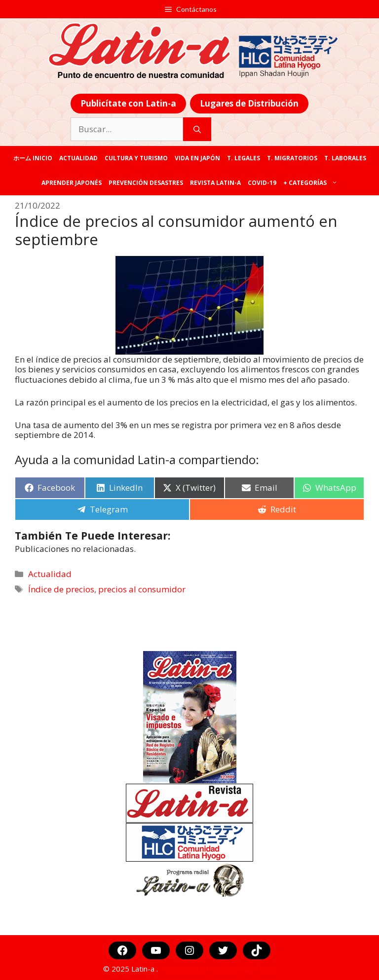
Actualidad (78, 158)
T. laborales (345, 158)
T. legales (244, 158)
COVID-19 (262, 183)
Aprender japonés (72, 183)
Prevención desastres (146, 183)
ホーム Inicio (33, 158)
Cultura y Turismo (136, 158)
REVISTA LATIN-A (215, 183)
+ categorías (312, 183)
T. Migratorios (292, 158)
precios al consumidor (142, 589)
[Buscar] (197, 129)
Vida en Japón (197, 158)
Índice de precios (61, 589)
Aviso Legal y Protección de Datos (218, 969)
